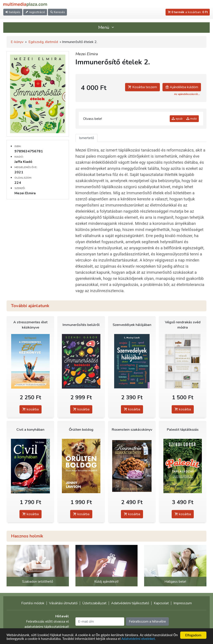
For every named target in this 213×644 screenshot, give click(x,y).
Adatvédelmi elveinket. (144, 640)
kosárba (31, 409)
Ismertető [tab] (86, 138)
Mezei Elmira (87, 54)
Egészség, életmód (43, 42)
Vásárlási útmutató (63, 603)
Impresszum (183, 603)
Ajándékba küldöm (182, 87)
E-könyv (17, 42)
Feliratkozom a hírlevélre (147, 622)
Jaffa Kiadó (23, 162)
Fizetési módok (33, 603)
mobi (192, 119)
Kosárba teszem (142, 87)
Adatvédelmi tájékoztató (130, 603)
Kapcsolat (161, 603)
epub (177, 119)
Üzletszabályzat (94, 603)
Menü (106, 27)
